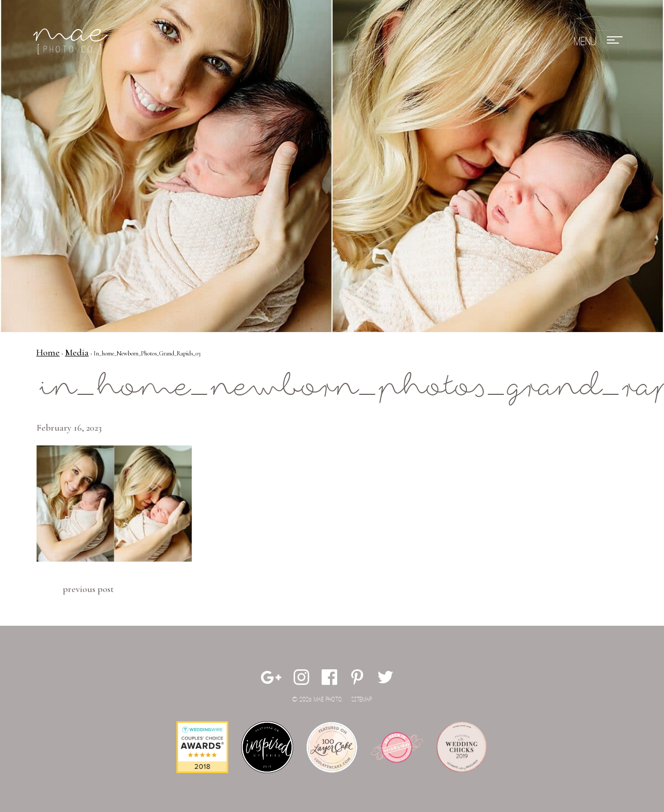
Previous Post (88, 589)
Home (48, 352)
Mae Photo (72, 42)
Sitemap (362, 700)
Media (77, 352)
